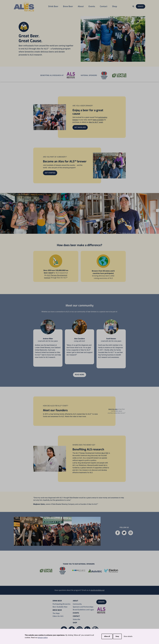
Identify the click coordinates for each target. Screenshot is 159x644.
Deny (117, 636)
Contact (104, 6)
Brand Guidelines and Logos (83, 610)
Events (92, 6)
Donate (141, 6)
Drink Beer (53, 6)
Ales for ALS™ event (96, 122)
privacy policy (43, 638)
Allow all (107, 636)
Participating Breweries (62, 604)
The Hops (56, 613)
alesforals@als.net (98, 590)
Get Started (50, 173)
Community (77, 604)
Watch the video (113, 409)
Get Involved (80, 127)
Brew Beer (68, 6)
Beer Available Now (60, 607)
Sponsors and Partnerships (83, 607)
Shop (115, 6)
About (81, 6)
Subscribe (77, 619)
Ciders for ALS (58, 616)
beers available (98, 120)
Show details (128, 636)
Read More (80, 375)
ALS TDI (105, 453)
